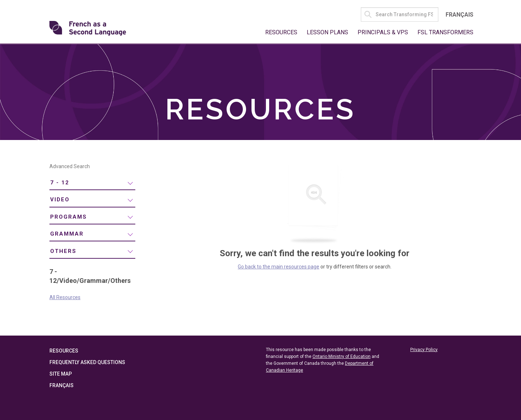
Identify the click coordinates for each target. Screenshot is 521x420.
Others (63, 251)
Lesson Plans (327, 32)
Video (60, 200)
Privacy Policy (424, 350)
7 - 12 (60, 183)
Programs (69, 217)
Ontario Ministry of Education (342, 356)
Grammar (67, 234)
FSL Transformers (445, 32)
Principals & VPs (383, 32)
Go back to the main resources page (279, 267)
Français (459, 15)
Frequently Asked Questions (87, 362)
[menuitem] (92, 183)
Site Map (61, 374)
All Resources (65, 297)
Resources (281, 32)
